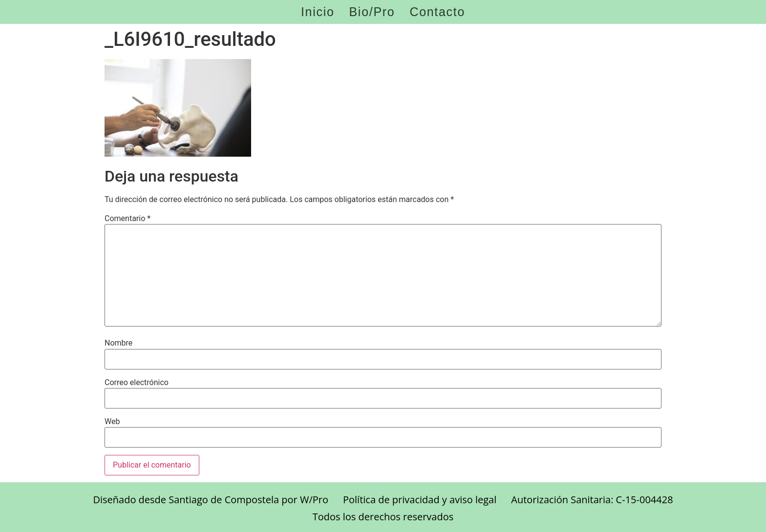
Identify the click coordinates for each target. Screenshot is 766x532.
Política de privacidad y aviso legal (420, 500)
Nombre (118, 343)
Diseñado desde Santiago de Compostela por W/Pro (211, 500)
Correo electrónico (137, 383)
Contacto (437, 12)
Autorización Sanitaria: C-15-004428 (592, 500)
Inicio (318, 12)
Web (112, 422)
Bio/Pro (372, 12)
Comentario (128, 219)
